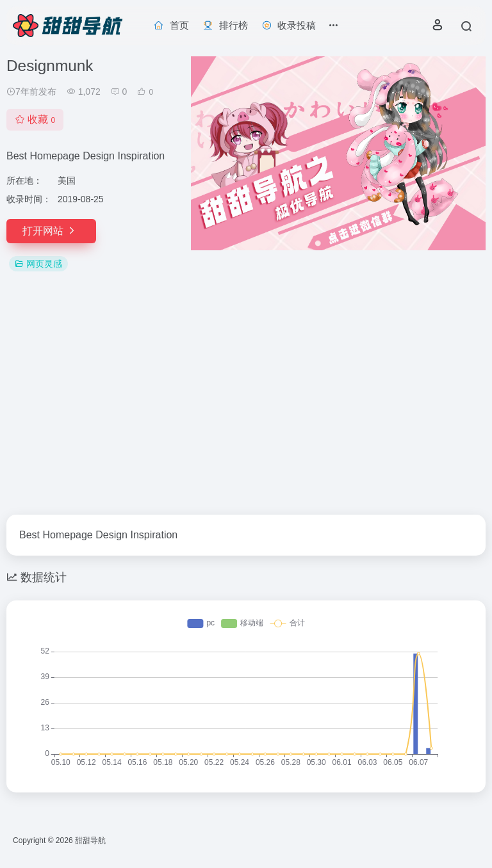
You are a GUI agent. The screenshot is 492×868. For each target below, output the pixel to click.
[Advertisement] (246, 394)
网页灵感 (38, 264)
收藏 (35, 119)
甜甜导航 (90, 840)
